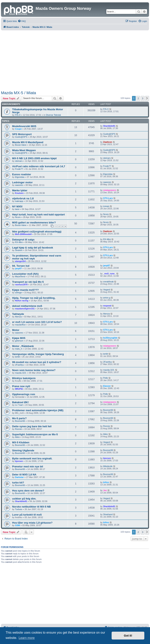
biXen (106, 482)
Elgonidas (20, 177)
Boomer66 (108, 410)
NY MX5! (17, 206)
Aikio (17, 437)
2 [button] (138, 98)
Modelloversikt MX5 (24, 126)
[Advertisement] (75, 60)
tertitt (17, 357)
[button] (147, 98)
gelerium (19, 341)
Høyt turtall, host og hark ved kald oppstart (38, 215)
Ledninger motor (22, 182)
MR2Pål (19, 389)
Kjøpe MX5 (19, 338)
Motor (16, 330)
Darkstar (19, 477)
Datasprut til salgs (23, 240)
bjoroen (19, 461)
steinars (19, 161)
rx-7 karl (19, 405)
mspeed (107, 306)
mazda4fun (20, 325)
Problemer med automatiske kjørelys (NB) (38, 410)
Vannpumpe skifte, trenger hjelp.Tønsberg (38, 354)
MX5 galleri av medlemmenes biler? (34, 223)
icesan (106, 206)
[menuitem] (22, 21)
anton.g (107, 298)
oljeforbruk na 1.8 (23, 198)
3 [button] (143, 98)
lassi (17, 209)
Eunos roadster (22, 174)
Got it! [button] (128, 636)
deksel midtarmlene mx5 (27, 306)
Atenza (18, 317)
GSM (18, 525)
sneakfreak (108, 282)
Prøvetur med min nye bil (28, 467)
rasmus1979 (21, 285)
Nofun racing (22, 301)
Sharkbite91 (109, 126)
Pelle (106, 378)
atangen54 (20, 261)
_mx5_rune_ (109, 274)
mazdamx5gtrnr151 (25, 309)
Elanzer (107, 386)
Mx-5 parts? (19, 418)
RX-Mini (19, 242)
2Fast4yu (19, 365)
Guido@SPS (21, 137)
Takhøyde (18, 314)
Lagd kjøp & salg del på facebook (33, 248)
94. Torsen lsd (21, 266)
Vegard (107, 290)
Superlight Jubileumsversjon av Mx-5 (35, 434)
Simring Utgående (23, 450)
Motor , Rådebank (23, 346)
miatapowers (110, 190)
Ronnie (19, 429)
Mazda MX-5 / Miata (19, 93)
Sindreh (19, 250)
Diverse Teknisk (53, 115)
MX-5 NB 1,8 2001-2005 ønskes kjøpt (34, 158)
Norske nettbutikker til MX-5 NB (31, 507)
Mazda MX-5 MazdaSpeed (28, 142)
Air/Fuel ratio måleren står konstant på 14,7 (39, 166)
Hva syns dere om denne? (28, 491)
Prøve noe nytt (21, 386)
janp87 (19, 268)
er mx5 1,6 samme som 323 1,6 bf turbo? (37, 322)
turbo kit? (18, 483)
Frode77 (19, 169)
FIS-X (18, 115)
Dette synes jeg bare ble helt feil (32, 426)
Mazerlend (20, 276)
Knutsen (19, 193)
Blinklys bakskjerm (24, 378)
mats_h (19, 349)
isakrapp (19, 201)
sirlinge (19, 293)
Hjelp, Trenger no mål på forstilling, (34, 298)
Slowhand (108, 514)
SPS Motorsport (22, 134)
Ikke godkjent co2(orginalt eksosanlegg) (37, 232)
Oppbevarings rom (24, 394)
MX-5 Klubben (21, 442)
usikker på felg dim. (24, 499)
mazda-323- (21, 373)
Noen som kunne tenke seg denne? (34, 370)
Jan (105, 490)
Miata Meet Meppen (24, 150)
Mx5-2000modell (23, 234)
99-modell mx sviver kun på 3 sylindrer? (37, 362)
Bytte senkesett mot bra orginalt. (32, 458)
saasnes (19, 185)
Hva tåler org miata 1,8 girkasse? (32, 523)
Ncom (18, 217)
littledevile (108, 466)
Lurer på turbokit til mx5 (27, 515)
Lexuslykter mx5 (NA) (25, 274)
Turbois (19, 509)
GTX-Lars (108, 198)
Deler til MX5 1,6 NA (24, 475)
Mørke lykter (20, 190)
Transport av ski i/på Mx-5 (28, 282)
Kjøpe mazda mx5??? (25, 290)
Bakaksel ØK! (20, 402)
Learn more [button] (27, 638)
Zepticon (108, 142)
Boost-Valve (21, 145)
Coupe (18, 129)
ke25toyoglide (110, 338)
